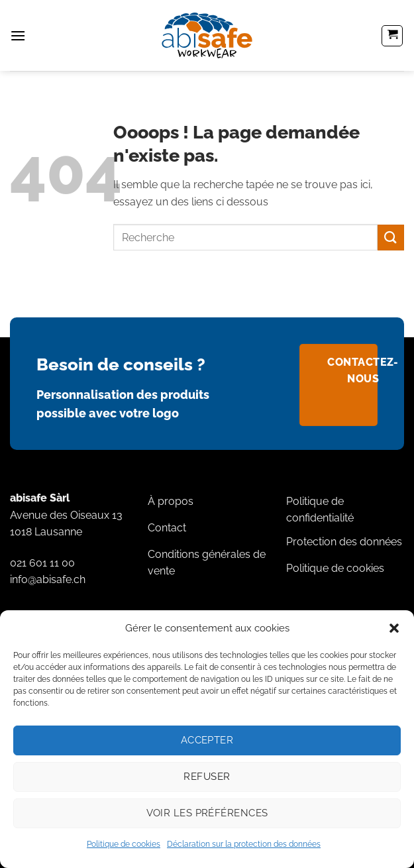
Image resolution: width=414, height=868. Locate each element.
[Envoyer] (391, 238)
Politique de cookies (124, 844)
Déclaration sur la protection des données (244, 844)
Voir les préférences (207, 813)
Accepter (207, 740)
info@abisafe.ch (48, 579)
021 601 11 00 (42, 563)
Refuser (207, 777)
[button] (394, 628)
